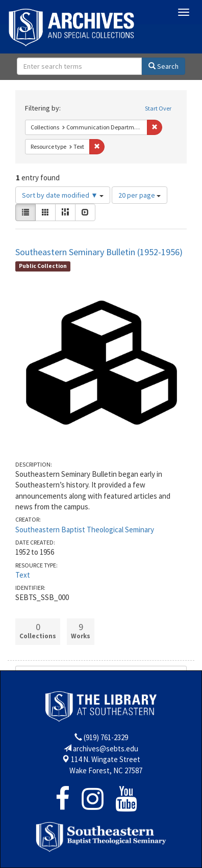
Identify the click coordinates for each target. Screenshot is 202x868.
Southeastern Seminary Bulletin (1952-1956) (99, 252)
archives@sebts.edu (106, 749)
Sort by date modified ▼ (63, 195)
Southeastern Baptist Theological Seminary (85, 530)
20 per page (140, 195)
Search (163, 66)
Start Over (158, 108)
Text (23, 575)
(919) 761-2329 (106, 737)
